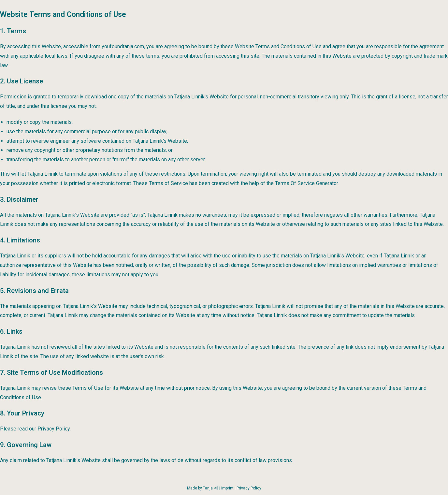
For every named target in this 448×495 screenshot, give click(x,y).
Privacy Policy (249, 488)
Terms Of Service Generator (306, 183)
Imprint (227, 488)
